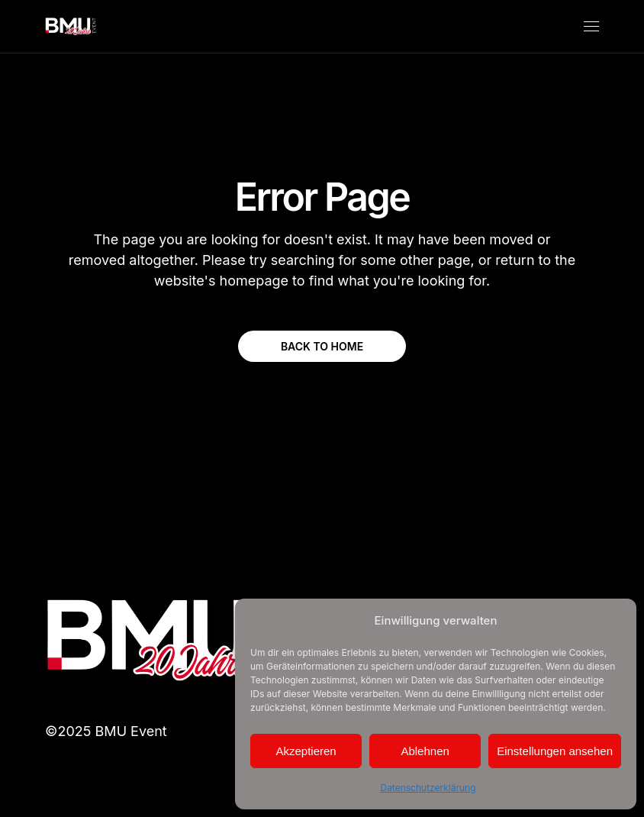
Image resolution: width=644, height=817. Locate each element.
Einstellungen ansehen (555, 751)
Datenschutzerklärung (428, 788)
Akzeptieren (306, 751)
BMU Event (131, 731)
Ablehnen (425, 751)
